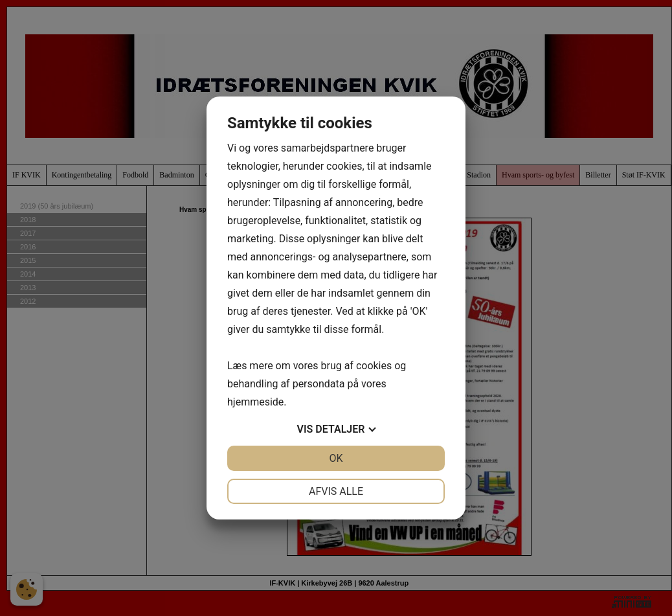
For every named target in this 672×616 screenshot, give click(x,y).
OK (336, 458)
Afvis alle (336, 491)
